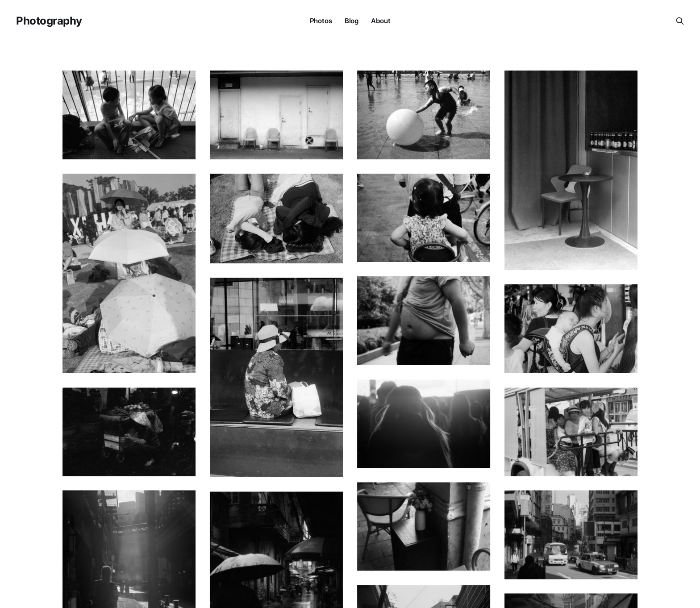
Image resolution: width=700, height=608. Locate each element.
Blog (352, 21)
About (381, 21)
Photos (321, 21)
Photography (49, 21)
